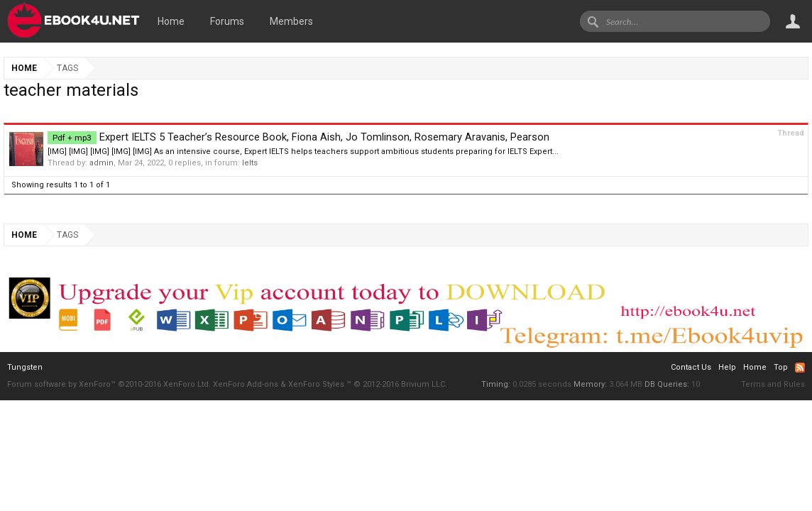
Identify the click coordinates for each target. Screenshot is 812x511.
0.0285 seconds (542, 384)
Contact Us (691, 367)
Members (291, 21)
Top (781, 367)
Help (727, 367)
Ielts (250, 163)
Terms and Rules (773, 384)
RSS (800, 368)
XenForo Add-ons (246, 384)
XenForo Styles (316, 384)
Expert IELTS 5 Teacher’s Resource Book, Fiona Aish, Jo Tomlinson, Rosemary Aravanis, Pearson (298, 137)
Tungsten (25, 367)
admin (101, 163)
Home (171, 21)
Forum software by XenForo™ (109, 384)
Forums (227, 21)
